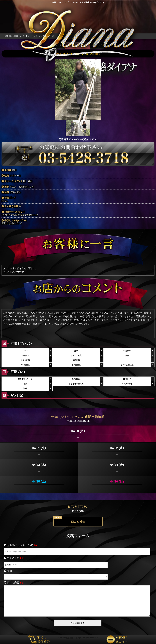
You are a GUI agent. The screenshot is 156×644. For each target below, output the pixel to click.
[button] (98, 83)
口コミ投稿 (78, 515)
